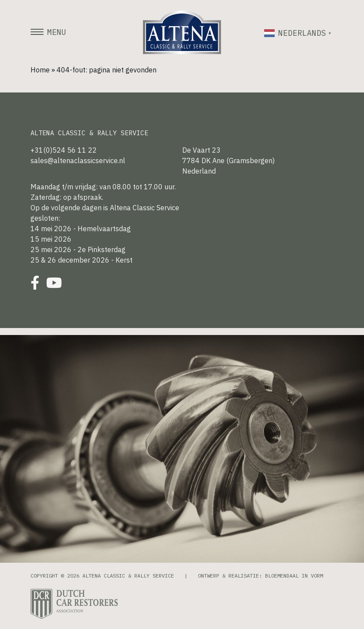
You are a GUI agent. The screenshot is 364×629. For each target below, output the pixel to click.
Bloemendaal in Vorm (294, 576)
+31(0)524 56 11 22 (64, 150)
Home (40, 70)
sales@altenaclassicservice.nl (78, 161)
